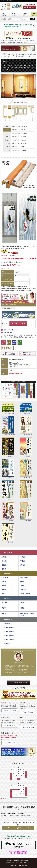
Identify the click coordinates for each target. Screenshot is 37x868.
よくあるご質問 (8, 408)
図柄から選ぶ (8, 574)
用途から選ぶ (8, 553)
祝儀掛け (5, 565)
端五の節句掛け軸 (8, 426)
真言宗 (4, 608)
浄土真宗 (5, 602)
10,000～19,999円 (9, 628)
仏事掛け (5, 557)
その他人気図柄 (25, 594)
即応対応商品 (26, 408)
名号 (8, 490)
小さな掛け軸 (26, 512)
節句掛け (23, 565)
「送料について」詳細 (28, 728)
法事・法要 (26, 469)
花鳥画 (22, 586)
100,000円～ (7, 644)
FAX (8, 828)
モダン (4, 594)
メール (30, 828)
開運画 (4, 582)
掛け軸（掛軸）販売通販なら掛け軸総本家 (11, 41)
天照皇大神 (26, 447)
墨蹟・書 (23, 590)
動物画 (4, 590)
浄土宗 (22, 602)
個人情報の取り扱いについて (22, 861)
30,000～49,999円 (9, 636)
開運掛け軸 (8, 447)
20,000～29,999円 (9, 632)
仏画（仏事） (6, 578)
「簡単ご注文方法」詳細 (9, 710)
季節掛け (23, 561)
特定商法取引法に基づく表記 (14, 863)
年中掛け (5, 561)
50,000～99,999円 (9, 640)
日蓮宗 (22, 608)
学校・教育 (8, 533)
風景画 (4, 586)
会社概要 (10, 861)
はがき (19, 828)
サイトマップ (27, 863)
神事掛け (23, 557)
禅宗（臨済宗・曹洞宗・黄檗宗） (28, 614)
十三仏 (26, 490)
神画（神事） (24, 578)
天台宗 (4, 613)
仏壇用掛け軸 (8, 512)
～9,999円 (7, 624)
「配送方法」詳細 (28, 712)
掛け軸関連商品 (26, 426)
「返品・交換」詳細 (9, 743)
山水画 (8, 469)
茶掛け (4, 569)
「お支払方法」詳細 (9, 726)
